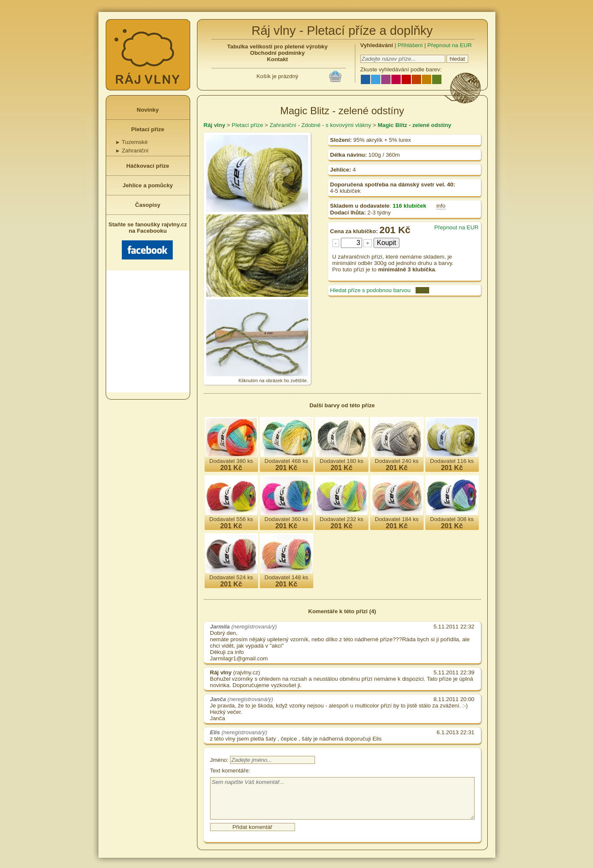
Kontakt (278, 59)
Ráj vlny (215, 125)
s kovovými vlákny (348, 125)
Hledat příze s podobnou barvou (371, 290)
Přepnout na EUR (450, 45)
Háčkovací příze (148, 166)
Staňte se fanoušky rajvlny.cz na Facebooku (148, 240)
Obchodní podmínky (277, 53)
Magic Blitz (393, 125)
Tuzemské (132, 142)
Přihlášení (410, 45)
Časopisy (148, 205)
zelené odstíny (432, 125)
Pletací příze (148, 129)
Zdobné (311, 125)
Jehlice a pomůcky (148, 185)
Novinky (148, 110)
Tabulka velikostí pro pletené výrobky (277, 46)
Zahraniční (132, 151)
